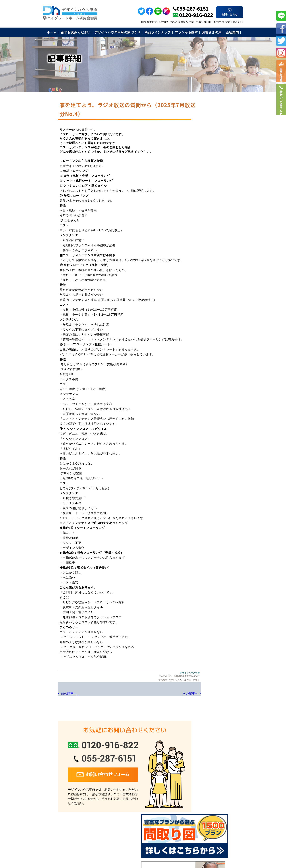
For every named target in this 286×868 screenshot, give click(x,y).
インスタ (281, 53)
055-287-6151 (193, 6)
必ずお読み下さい (204, 204)
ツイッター (281, 41)
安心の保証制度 (203, 213)
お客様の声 (199, 240)
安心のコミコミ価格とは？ (210, 222)
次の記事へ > (167, 693)
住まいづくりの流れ (206, 231)
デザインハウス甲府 (165, 673)
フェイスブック (281, 28)
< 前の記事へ (52, 693)
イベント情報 (281, 73)
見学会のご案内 (203, 249)
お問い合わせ (201, 266)
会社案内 (198, 257)
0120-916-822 (196, 12)
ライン (281, 16)
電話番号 (281, 107)
